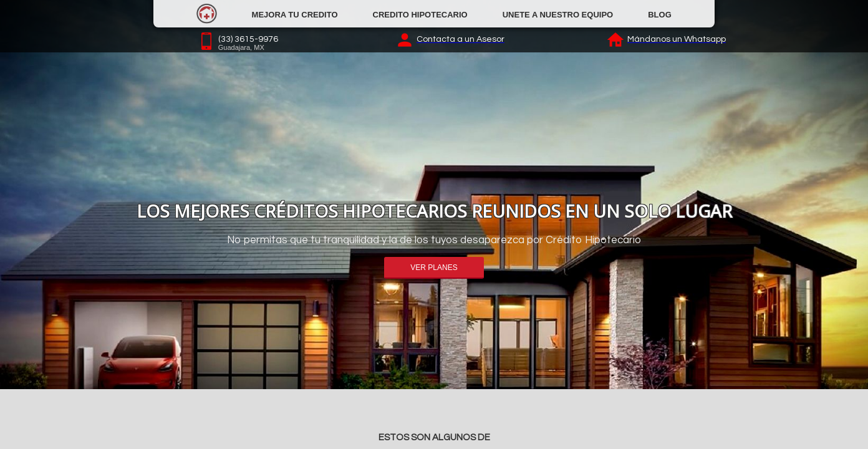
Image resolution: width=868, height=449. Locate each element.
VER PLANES (434, 268)
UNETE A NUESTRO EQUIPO (558, 15)
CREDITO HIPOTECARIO (420, 15)
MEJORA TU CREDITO (295, 15)
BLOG (660, 15)
